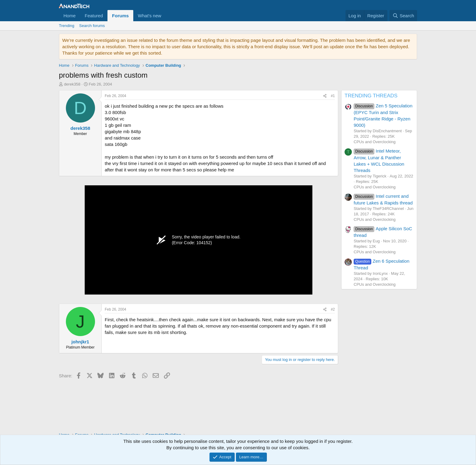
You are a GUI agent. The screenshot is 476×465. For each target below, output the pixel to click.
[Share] (325, 96)
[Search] (403, 16)
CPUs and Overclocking (375, 142)
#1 (333, 96)
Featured (94, 16)
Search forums (92, 26)
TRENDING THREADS (371, 96)
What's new (150, 16)
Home (70, 16)
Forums (120, 16)
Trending (67, 26)
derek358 (72, 84)
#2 (333, 309)
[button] (166, 16)
